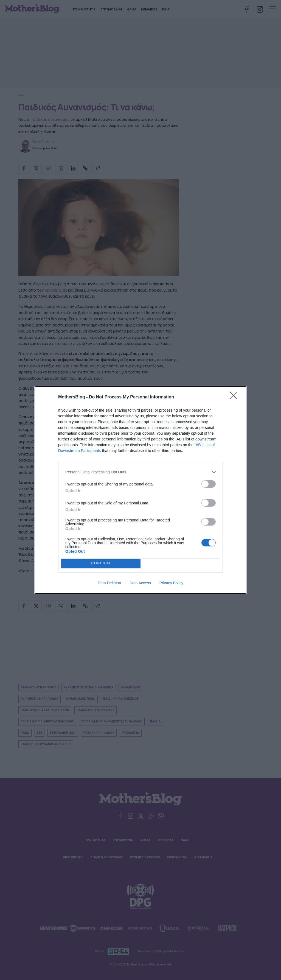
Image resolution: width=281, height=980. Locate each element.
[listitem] (140, 472)
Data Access (140, 583)
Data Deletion (109, 583)
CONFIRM (101, 564)
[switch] (209, 484)
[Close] (235, 397)
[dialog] (140, 490)
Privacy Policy (171, 583)
